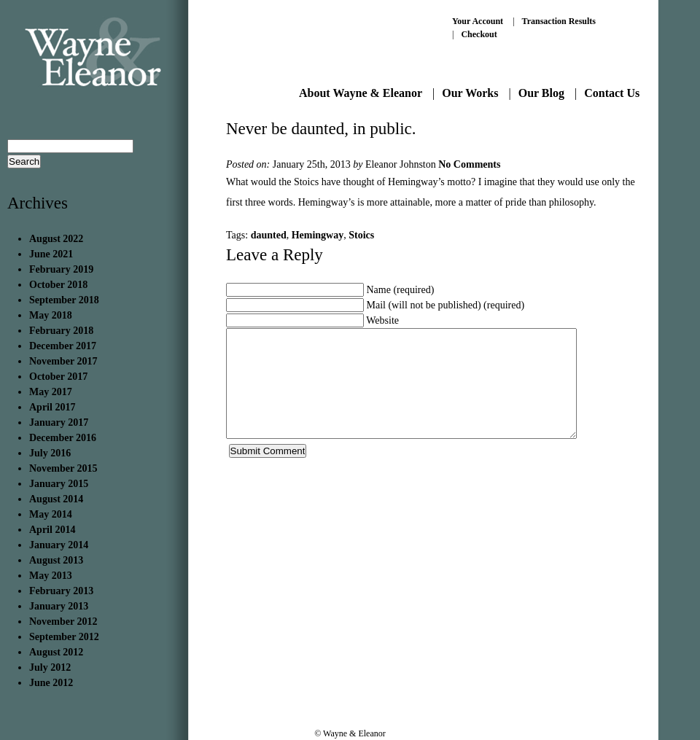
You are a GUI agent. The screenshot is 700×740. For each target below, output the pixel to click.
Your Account (478, 21)
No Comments (469, 164)
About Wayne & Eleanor (361, 93)
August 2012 (56, 652)
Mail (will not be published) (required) (446, 305)
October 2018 (58, 285)
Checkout (479, 34)
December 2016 (63, 438)
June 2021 (51, 254)
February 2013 (61, 591)
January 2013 (59, 606)
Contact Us (612, 93)
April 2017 (52, 407)
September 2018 (64, 300)
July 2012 (50, 667)
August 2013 (56, 560)
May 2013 (51, 576)
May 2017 (51, 392)
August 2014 (56, 499)
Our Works (470, 93)
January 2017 (59, 422)
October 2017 (58, 377)
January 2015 (59, 484)
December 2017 (63, 346)
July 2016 (50, 453)
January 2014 (59, 545)
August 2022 (56, 239)
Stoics (361, 235)
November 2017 (63, 361)
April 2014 (52, 530)
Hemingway (318, 235)
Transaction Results (559, 21)
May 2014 (51, 514)
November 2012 (63, 622)
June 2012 (51, 683)
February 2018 (61, 331)
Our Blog (541, 93)
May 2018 (51, 315)
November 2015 (63, 468)
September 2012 (64, 637)
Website (382, 320)
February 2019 (61, 269)
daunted (269, 235)
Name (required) (401, 290)
